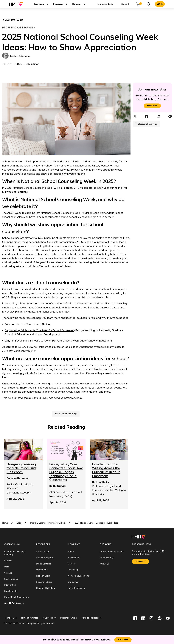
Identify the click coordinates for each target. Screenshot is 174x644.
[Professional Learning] (66, 414)
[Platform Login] (50, 576)
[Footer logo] (138, 537)
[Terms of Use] (10, 618)
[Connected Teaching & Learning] (18, 553)
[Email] (170, 117)
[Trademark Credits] (69, 618)
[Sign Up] (140, 561)
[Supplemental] (18, 591)
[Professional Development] (18, 597)
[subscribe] (152, 106)
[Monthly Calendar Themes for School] (48, 523)
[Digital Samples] (50, 564)
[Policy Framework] (82, 588)
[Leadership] (82, 570)
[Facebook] (146, 117)
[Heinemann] (114, 558)
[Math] (18, 567)
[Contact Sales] (50, 552)
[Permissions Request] (91, 618)
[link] (17, 4)
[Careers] (82, 564)
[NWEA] (114, 564)
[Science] (18, 573)
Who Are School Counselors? (23, 324)
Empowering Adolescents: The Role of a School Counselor (39, 330)
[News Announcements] (82, 576)
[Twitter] (135, 117)
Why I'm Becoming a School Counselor (28, 341)
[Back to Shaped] (13, 20)
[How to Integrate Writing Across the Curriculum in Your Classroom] (106, 470)
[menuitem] (17, 4)
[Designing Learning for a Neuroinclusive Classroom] (21, 468)
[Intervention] (18, 585)
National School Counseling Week (54, 166)
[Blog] (19, 523)
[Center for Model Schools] (114, 552)
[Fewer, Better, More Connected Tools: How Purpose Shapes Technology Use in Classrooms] (66, 472)
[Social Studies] (18, 579)
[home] (7, 523)
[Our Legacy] (82, 582)
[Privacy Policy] (49, 618)
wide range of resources (52, 384)
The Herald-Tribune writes (18, 250)
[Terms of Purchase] (30, 618)
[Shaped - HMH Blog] (50, 588)
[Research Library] (50, 582)
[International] (50, 570)
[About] (82, 552)
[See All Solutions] (18, 603)
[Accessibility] (82, 558)
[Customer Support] (50, 558)
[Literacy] (18, 561)
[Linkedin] (158, 117)
